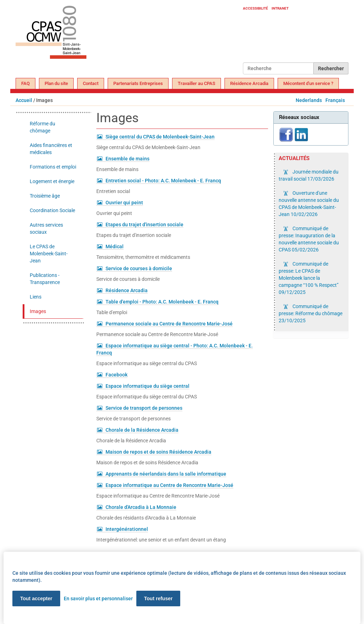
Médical (115, 246)
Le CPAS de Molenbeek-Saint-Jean (49, 254)
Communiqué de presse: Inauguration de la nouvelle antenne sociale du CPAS (309, 239)
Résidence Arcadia (249, 83)
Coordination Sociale (52, 210)
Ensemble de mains (127, 159)
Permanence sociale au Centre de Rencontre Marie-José (169, 324)
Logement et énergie (52, 181)
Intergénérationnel (127, 529)
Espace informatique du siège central (147, 386)
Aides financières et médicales (51, 149)
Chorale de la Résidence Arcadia (142, 430)
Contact (91, 83)
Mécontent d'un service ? (308, 83)
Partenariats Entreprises (138, 83)
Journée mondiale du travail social (309, 175)
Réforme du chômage (42, 127)
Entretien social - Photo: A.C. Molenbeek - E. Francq (163, 181)
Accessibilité (255, 8)
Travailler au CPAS (197, 83)
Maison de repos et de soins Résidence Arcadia (158, 452)
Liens (36, 297)
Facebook (116, 375)
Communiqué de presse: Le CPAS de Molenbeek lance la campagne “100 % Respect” (309, 278)
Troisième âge (45, 196)
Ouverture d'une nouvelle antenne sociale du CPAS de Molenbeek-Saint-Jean (309, 204)
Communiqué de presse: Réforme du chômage (311, 313)
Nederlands (309, 100)
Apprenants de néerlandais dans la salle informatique (166, 474)
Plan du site (56, 83)
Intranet (280, 8)
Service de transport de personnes (144, 408)
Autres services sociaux (46, 228)
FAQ (25, 83)
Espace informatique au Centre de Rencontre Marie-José (169, 485)
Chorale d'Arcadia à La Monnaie (141, 507)
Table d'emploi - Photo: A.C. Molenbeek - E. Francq (162, 302)
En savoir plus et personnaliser (98, 599)
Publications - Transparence (45, 279)
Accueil (24, 100)
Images (38, 311)
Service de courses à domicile (139, 268)
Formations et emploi (53, 167)
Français (335, 100)
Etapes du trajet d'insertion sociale (144, 225)
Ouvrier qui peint (124, 203)
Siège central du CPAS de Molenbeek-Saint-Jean (160, 137)
